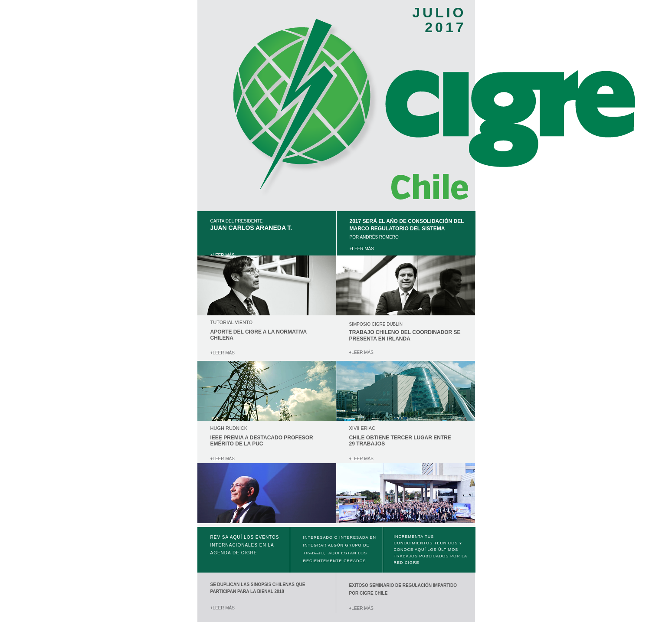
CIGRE (412, 563)
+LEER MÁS (362, 249)
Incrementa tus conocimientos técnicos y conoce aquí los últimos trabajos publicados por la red (431, 550)
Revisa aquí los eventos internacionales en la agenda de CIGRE (245, 545)
